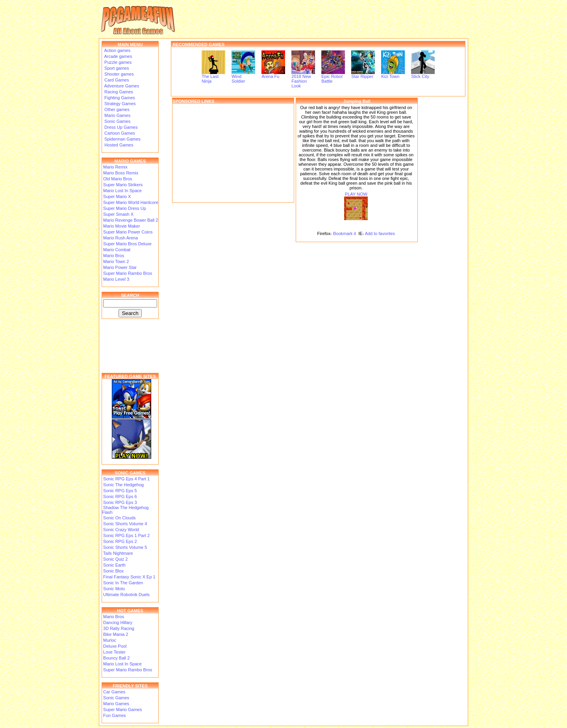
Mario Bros (114, 256)
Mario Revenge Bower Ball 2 (131, 220)
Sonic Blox (113, 571)
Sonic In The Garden (123, 583)
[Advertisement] (233, 153)
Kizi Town (393, 74)
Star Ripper (363, 74)
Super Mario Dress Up (125, 208)
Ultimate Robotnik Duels (126, 595)
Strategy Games (120, 104)
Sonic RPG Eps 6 (120, 496)
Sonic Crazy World (121, 530)
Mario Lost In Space (122, 191)
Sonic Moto (114, 589)
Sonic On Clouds (120, 518)
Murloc (110, 640)
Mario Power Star (120, 267)
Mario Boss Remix (121, 173)
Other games (116, 109)
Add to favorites (380, 233)
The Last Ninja (213, 77)
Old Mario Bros (118, 179)
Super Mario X (117, 196)
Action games (117, 50)
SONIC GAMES (130, 473)
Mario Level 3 (116, 279)
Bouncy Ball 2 (116, 658)
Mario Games (117, 115)
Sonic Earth (114, 565)
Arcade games (118, 56)
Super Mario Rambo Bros (128, 273)
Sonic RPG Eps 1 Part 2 (126, 535)
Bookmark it (345, 233)
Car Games (114, 692)
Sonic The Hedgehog (123, 485)
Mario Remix (115, 167)
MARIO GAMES (130, 161)
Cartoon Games (119, 133)
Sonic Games (117, 121)
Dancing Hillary (118, 622)
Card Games (116, 80)
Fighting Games (119, 98)
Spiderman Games (122, 139)
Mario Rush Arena (120, 238)
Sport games (116, 68)
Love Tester (114, 652)
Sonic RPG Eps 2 (120, 541)
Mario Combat (117, 250)
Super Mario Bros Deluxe (127, 244)
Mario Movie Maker (122, 226)
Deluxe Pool (115, 646)
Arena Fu (273, 74)
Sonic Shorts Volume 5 (125, 547)
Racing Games (118, 92)
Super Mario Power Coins (128, 232)
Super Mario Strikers (123, 185)
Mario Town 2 (116, 261)
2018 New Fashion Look (303, 79)
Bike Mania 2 (116, 634)
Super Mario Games (122, 709)
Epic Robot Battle (333, 77)
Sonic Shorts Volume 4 (125, 524)
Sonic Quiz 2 (115, 559)
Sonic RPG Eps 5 (120, 491)
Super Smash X (118, 214)
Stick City (423, 74)
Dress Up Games (120, 127)
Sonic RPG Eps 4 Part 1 (126, 479)
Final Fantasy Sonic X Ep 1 (129, 577)
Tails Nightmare (118, 553)
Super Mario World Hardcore (131, 202)
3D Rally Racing (119, 628)
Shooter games (119, 74)
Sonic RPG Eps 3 (120, 502)
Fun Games (114, 715)
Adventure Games (121, 86)
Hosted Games (119, 145)
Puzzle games (117, 62)
